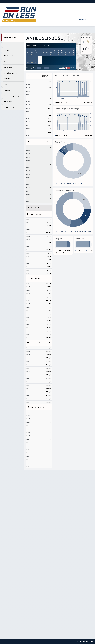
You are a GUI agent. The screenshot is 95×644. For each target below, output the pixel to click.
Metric (73, 68)
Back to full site (85, 20)
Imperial (62, 68)
